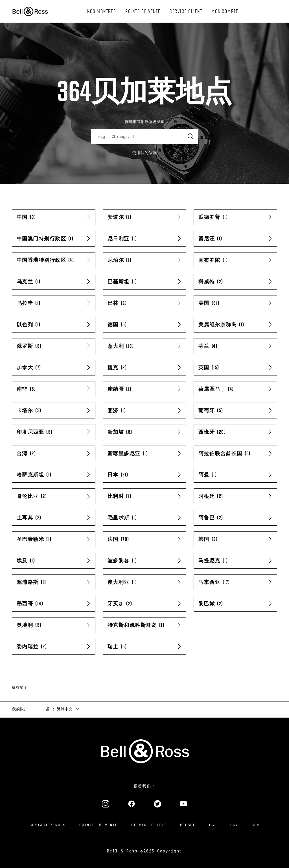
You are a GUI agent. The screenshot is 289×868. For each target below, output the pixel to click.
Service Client (149, 825)
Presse (188, 825)
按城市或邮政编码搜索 (144, 121)
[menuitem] (102, 11)
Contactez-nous (48, 825)
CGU (213, 825)
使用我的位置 (144, 153)
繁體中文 (65, 709)
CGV (234, 825)
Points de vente (98, 825)
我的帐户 (20, 709)
